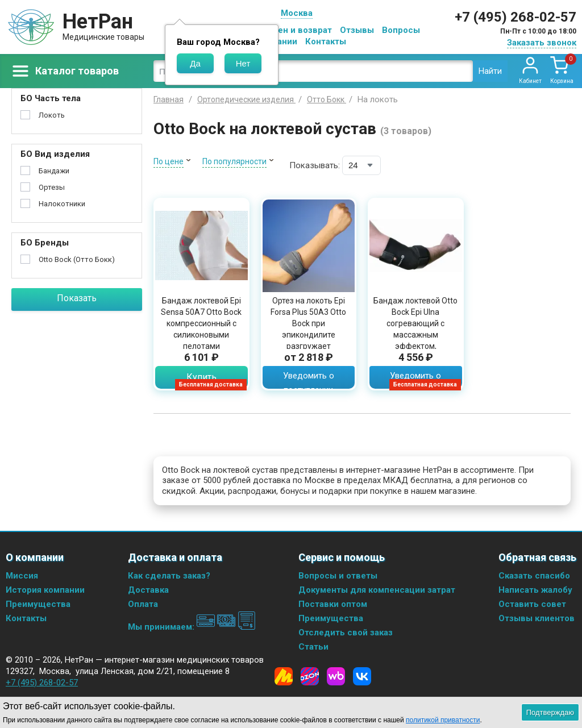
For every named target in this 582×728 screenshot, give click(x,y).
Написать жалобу (535, 590)
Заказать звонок (542, 43)
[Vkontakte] (362, 676)
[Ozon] (310, 676)
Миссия (22, 576)
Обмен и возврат (296, 30)
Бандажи (54, 171)
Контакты (326, 41)
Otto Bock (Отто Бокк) (77, 259)
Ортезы (52, 187)
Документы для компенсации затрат (377, 590)
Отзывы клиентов (537, 618)
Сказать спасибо (534, 576)
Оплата (143, 604)
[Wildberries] (336, 676)
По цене (169, 161)
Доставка (148, 590)
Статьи (313, 647)
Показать (77, 298)
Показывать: (315, 165)
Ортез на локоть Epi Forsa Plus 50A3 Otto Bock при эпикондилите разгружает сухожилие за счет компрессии (308, 335)
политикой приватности (443, 720)
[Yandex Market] (284, 676)
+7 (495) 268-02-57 (516, 17)
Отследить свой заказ (346, 633)
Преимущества (38, 604)
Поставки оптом (333, 604)
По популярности (234, 161)
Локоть (52, 115)
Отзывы (357, 30)
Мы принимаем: (192, 627)
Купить (201, 377)
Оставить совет (532, 604)
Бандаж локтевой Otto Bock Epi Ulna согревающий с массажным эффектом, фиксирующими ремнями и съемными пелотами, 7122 (415, 340)
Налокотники (62, 204)
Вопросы (401, 30)
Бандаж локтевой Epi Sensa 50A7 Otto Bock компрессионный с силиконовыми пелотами (201, 323)
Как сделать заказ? (169, 576)
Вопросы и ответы (338, 576)
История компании (45, 590)
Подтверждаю (550, 712)
